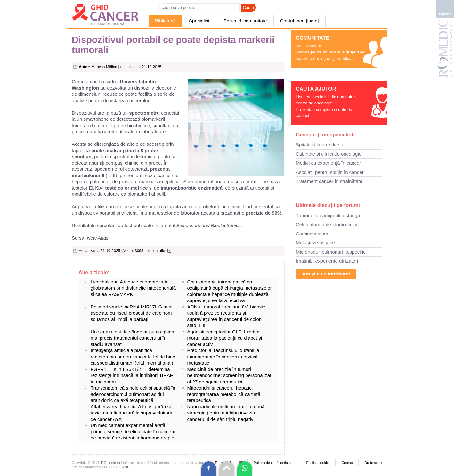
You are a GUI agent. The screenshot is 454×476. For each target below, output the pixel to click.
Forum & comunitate (245, 21)
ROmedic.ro (111, 463)
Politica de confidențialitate (274, 463)
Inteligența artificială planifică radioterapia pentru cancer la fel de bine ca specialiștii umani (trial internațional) (133, 357)
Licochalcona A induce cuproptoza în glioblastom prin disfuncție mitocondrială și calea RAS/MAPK (133, 288)
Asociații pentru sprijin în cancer (330, 172)
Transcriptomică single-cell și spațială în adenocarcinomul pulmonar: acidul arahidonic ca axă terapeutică (133, 394)
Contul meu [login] (300, 21)
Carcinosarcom (312, 234)
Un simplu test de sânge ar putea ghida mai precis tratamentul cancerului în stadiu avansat (132, 338)
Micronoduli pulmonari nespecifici (331, 252)
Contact (347, 463)
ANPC (127, 467)
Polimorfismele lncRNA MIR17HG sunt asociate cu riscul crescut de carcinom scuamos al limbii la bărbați (132, 313)
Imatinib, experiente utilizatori (327, 261)
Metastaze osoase (315, 243)
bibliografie (156, 251)
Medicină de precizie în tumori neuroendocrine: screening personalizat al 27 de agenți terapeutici (229, 375)
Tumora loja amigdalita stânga (328, 215)
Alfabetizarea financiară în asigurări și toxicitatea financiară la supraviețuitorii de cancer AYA (131, 413)
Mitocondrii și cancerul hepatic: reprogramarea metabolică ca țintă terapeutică (224, 394)
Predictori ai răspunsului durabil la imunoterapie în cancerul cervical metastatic (223, 357)
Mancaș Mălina (104, 67)
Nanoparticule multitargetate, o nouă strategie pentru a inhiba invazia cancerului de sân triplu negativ (226, 413)
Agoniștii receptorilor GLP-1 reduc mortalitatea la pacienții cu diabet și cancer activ (225, 338)
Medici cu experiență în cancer (328, 163)
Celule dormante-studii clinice (327, 224)
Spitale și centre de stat (321, 145)
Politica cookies (318, 463)
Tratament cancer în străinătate (329, 181)
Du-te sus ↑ (373, 463)
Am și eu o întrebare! (326, 274)
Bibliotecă (165, 21)
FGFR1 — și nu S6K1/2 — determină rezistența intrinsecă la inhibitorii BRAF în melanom (132, 375)
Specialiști (200, 21)
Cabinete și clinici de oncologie (329, 154)
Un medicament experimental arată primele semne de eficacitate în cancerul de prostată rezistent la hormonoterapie (134, 431)
